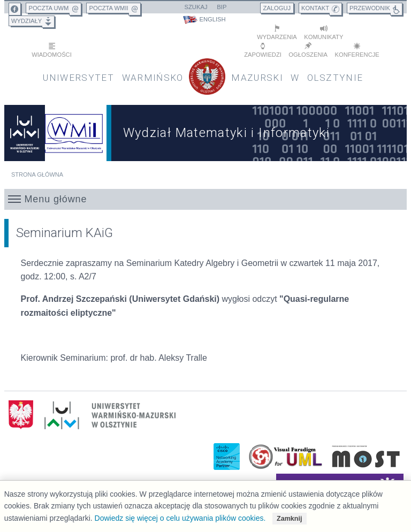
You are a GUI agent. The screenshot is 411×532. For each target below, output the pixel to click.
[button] (206, 199)
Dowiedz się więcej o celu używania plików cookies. (180, 518)
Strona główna (37, 174)
